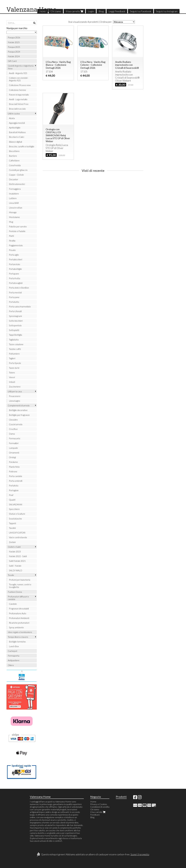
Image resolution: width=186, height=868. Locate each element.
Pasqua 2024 (14, 52)
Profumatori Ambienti (19, 618)
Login (91, 11)
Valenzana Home (31, 9)
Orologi (12, 457)
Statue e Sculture (17, 514)
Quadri (12, 500)
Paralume (13, 462)
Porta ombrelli (16, 481)
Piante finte (14, 467)
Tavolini (12, 528)
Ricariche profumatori (19, 623)
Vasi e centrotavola (18, 537)
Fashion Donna (15, 592)
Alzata (12, 118)
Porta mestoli (15, 292)
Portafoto (14, 485)
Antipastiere (14, 660)
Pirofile (12, 241)
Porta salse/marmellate (20, 306)
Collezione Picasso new (20, 85)
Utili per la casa (15, 391)
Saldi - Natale (15, 566)
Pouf (11, 495)
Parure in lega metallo (19, 95)
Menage (13, 212)
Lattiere (13, 198)
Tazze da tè (14, 368)
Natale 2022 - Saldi (18, 556)
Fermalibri (14, 443)
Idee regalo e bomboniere (20, 632)
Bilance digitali (15, 142)
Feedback (95, 815)
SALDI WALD (16, 570)
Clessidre (13, 420)
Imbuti (12, 382)
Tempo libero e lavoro (18, 637)
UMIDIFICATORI (17, 533)
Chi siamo (95, 809)
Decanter (14, 179)
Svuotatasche (15, 519)
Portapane (14, 274)
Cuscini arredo (16, 424)
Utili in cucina (14, 113)
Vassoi (12, 377)
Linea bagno (15, 401)
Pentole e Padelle (17, 231)
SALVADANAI (16, 504)
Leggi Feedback (117, 11)
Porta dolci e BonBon (19, 288)
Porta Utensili (15, 311)
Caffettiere (14, 160)
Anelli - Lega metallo (18, 99)
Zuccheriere (15, 387)
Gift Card (12, 61)
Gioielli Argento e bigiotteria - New (21, 67)
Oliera (11, 665)
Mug (11, 222)
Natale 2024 (14, 56)
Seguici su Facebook (141, 11)
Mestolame (14, 217)
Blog (101, 11)
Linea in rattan (16, 208)
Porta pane (14, 297)
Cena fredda (15, 165)
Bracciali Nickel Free (19, 104)
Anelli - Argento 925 (18, 73)
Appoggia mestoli (17, 123)
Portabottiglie (15, 269)
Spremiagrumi (15, 316)
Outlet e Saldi (14, 547)
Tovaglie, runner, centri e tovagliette (20, 586)
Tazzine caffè (15, 349)
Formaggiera (15, 189)
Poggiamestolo (16, 245)
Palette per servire (18, 226)
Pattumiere (14, 354)
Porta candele (16, 476)
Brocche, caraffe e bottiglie (22, 146)
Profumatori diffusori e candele (18, 598)
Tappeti (12, 523)
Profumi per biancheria (20, 580)
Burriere (13, 156)
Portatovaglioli (16, 283)
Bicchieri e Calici (17, 137)
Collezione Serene (17, 90)
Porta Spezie (15, 363)
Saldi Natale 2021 (17, 561)
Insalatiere (14, 194)
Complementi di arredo (19, 405)
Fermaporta (14, 656)
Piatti (11, 236)
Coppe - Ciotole (16, 175)
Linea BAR (14, 203)
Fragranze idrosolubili (19, 608)
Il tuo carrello (74, 11)
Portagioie (14, 490)
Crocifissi (13, 429)
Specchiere (14, 509)
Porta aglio (14, 255)
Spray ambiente (16, 627)
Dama (12, 434)
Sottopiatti (14, 330)
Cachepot (13, 651)
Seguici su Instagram (167, 11)
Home (93, 802)
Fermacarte (15, 438)
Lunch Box (14, 646)
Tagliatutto (14, 340)
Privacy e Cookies (99, 804)
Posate (12, 250)
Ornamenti (14, 453)
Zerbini (12, 542)
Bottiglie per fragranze (19, 415)
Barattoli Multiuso (17, 132)
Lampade (13, 448)
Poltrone (13, 471)
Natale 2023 (15, 551)
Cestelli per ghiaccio (18, 170)
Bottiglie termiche (17, 642)
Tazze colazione (16, 344)
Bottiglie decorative (18, 410)
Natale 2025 (14, 42)
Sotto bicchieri (16, 321)
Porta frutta (15, 278)
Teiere (12, 372)
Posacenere (15, 396)
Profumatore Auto (18, 613)
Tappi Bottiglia (15, 335)
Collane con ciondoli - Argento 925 (19, 79)
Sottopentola (15, 325)
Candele (13, 604)
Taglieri (12, 358)
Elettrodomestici (17, 184)
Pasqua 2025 (14, 47)
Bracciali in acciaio (17, 109)
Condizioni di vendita (100, 807)
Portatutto (14, 302)
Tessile (11, 575)
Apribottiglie (15, 128)
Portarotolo (15, 264)
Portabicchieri (16, 259)
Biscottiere (14, 151)
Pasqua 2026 (14, 37)
